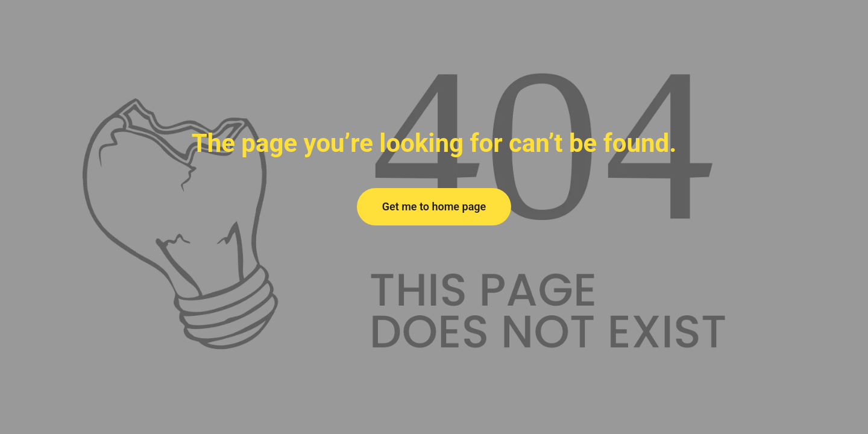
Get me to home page (434, 206)
